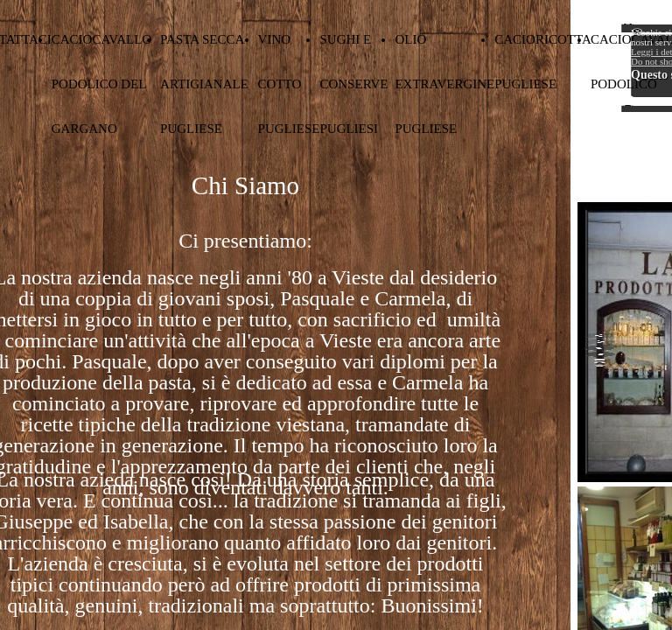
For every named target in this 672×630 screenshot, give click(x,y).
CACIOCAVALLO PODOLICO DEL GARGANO (101, 84)
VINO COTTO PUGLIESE (289, 84)
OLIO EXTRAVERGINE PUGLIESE (444, 84)
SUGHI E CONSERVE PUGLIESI (353, 84)
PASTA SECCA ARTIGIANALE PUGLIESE (204, 84)
